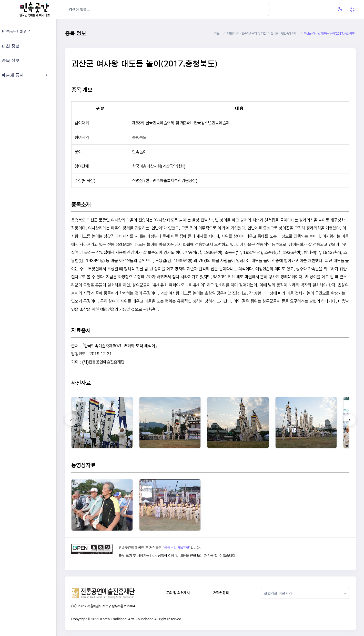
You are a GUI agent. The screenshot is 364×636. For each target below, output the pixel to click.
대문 (217, 33)
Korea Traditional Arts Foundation (139, 619)
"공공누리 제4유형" (187, 548)
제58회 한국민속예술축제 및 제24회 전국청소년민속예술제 (262, 33)
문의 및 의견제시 (186, 593)
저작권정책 (227, 593)
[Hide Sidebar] (79, 9)
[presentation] (84, 420)
